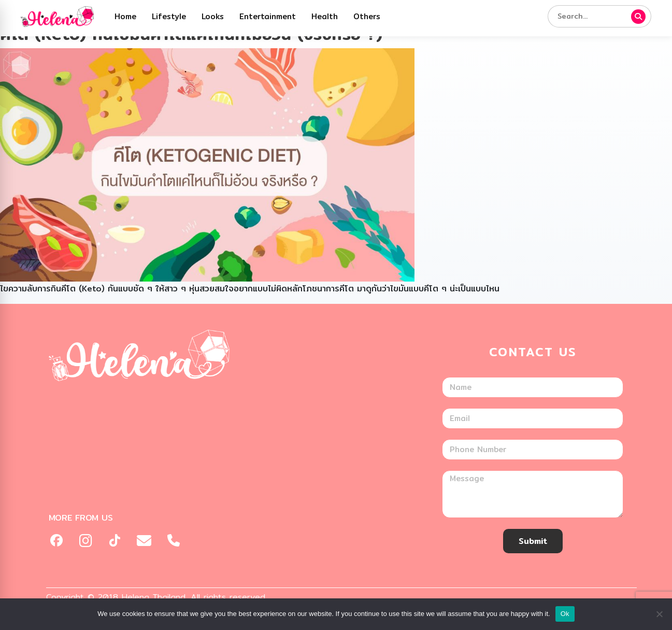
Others (367, 16)
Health (325, 16)
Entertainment (268, 16)
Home (125, 16)
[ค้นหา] (638, 17)
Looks (213, 16)
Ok (565, 614)
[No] (659, 614)
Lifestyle (169, 16)
